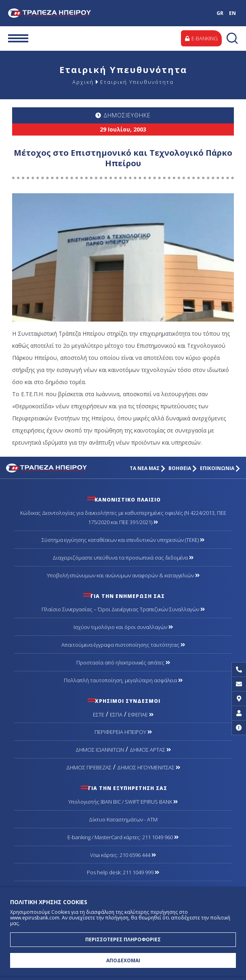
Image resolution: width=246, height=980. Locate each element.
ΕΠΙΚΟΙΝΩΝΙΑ (220, 468)
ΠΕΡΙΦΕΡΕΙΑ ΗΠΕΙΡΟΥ (123, 732)
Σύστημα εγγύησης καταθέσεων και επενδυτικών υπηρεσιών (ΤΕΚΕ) (123, 540)
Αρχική (83, 82)
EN (232, 13)
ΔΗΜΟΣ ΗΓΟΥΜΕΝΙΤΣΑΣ (149, 767)
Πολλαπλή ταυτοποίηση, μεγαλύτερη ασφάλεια (123, 680)
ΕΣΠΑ (116, 715)
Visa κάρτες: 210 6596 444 (123, 855)
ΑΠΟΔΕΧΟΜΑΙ (123, 960)
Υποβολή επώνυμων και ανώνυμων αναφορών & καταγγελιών (123, 575)
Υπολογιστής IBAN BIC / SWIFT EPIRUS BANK (123, 802)
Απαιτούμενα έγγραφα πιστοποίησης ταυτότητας (123, 645)
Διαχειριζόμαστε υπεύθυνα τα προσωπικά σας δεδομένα (123, 558)
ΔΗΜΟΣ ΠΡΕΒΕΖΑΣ (89, 767)
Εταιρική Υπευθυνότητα (137, 82)
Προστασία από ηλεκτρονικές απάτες (123, 662)
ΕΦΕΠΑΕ (141, 715)
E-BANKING (201, 38)
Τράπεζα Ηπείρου (52, 13)
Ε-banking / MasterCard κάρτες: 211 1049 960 (123, 837)
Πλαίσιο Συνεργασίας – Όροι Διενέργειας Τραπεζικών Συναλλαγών (123, 609)
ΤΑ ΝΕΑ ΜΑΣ (147, 468)
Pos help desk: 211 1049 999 (123, 872)
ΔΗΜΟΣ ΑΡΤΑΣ (150, 750)
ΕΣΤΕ (99, 715)
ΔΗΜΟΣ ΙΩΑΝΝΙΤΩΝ (100, 750)
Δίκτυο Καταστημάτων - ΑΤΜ (123, 819)
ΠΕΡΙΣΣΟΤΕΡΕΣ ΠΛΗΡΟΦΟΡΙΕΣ (123, 939)
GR (220, 13)
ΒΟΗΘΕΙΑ (183, 468)
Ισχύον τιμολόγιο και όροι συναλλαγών (123, 627)
